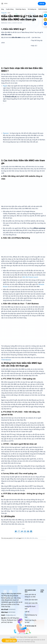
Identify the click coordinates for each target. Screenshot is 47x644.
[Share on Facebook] (19, 532)
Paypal (5, 86)
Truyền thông (10, 9)
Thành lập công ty (21, 9)
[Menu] (4, 4)
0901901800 (12, 612)
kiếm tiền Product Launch (30, 277)
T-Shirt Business (6, 360)
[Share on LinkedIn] (31, 532)
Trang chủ (4, 13)
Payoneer (6, 133)
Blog (3, 9)
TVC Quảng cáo (32, 9)
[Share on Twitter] (22, 532)
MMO (9, 13)
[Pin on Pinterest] (28, 532)
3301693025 (12, 609)
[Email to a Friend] (25, 532)
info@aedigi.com (10, 615)
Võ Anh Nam (19, 23)
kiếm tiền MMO (25, 538)
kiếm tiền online (34, 538)
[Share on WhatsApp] (16, 532)
